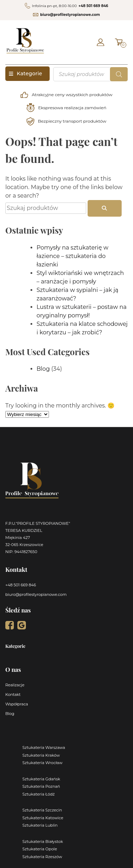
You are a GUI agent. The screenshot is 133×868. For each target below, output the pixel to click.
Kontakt (13, 694)
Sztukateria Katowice (43, 818)
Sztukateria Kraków (41, 755)
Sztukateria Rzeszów (42, 857)
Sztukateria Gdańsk (41, 779)
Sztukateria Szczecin (42, 810)
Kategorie (26, 74)
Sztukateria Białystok (43, 841)
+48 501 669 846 (93, 6)
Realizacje (15, 685)
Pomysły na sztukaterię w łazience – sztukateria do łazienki (73, 256)
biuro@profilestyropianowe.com (70, 15)
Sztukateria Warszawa (44, 747)
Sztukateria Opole (40, 849)
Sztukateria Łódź (38, 794)
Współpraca (17, 704)
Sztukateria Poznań (41, 786)
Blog (43, 369)
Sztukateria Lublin (40, 825)
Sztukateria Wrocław (42, 763)
